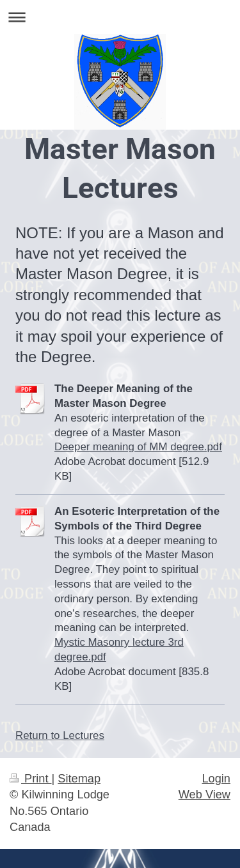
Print (31, 779)
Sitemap (79, 779)
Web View (204, 795)
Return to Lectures (60, 735)
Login (216, 779)
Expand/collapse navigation (120, 17)
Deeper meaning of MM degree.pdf (138, 447)
